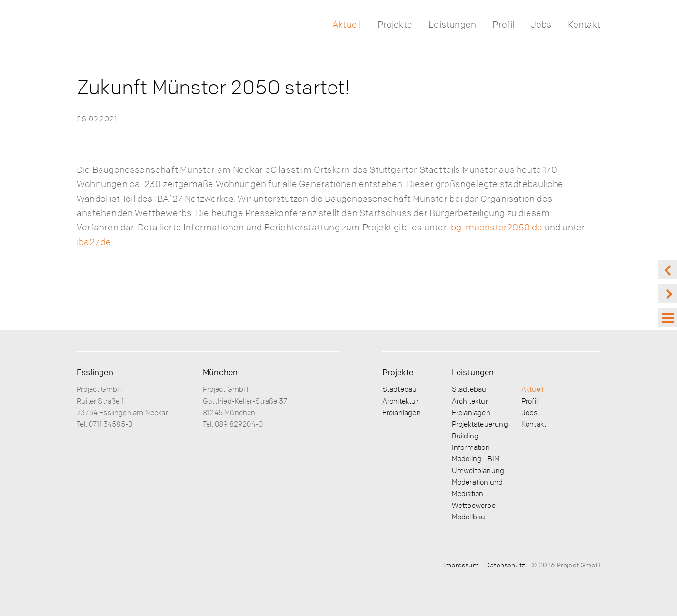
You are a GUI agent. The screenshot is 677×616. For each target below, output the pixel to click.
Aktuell (347, 25)
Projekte (395, 25)
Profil (503, 25)
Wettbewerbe (474, 505)
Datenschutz (505, 565)
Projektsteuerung (480, 424)
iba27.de (94, 242)
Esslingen (95, 372)
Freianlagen (402, 412)
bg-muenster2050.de (497, 227)
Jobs (541, 25)
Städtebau (400, 389)
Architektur (400, 401)
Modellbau (469, 517)
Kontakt (584, 25)
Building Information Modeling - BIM (476, 447)
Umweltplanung (478, 470)
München (220, 372)
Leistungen (452, 25)
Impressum (461, 565)
